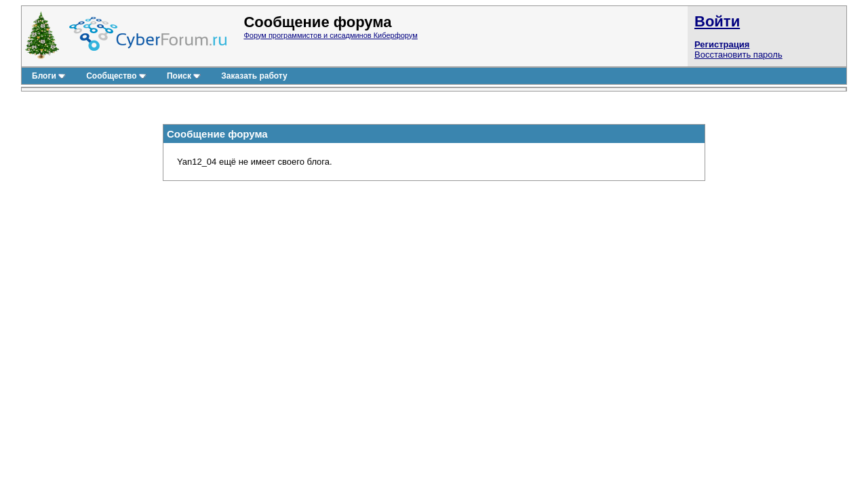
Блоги (49, 76)
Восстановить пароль (738, 55)
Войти (717, 21)
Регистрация (722, 44)
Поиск (184, 76)
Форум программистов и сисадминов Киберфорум (330, 35)
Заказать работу (254, 76)
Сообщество (116, 76)
